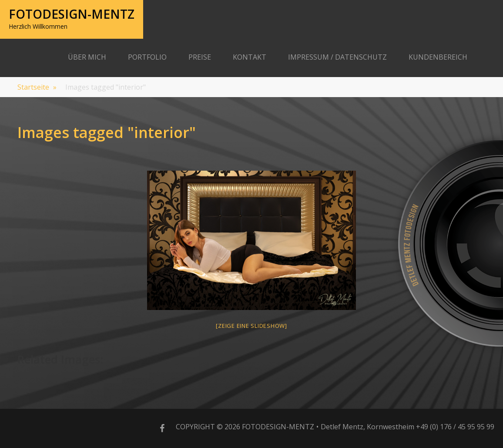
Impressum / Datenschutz (337, 57)
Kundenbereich (438, 57)
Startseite (37, 87)
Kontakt (250, 57)
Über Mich (87, 57)
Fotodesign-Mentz (72, 14)
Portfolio (147, 57)
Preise (200, 57)
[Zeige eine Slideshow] (251, 326)
